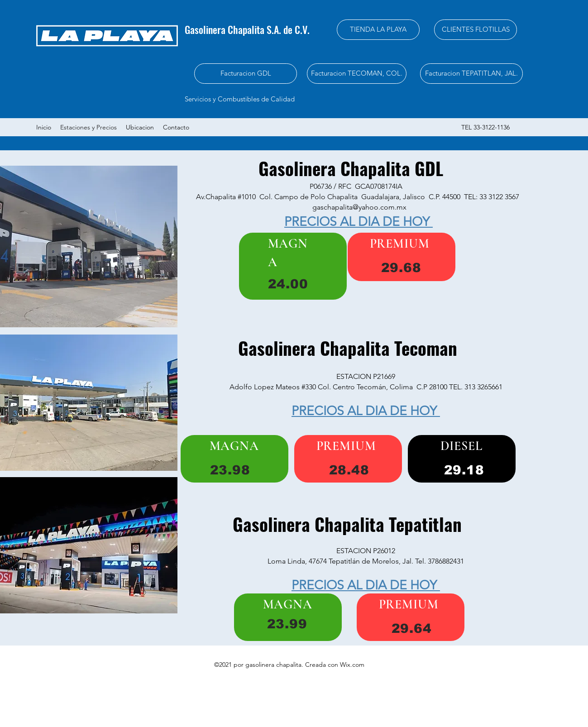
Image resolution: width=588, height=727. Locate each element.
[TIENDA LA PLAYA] (378, 30)
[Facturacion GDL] (246, 74)
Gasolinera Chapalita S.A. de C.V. (248, 29)
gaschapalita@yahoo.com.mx (359, 207)
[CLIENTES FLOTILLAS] (476, 30)
